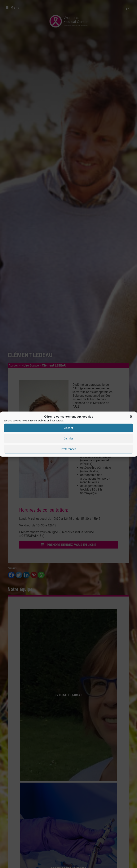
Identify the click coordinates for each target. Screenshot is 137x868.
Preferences (69, 449)
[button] (131, 416)
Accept (68, 428)
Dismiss (69, 438)
